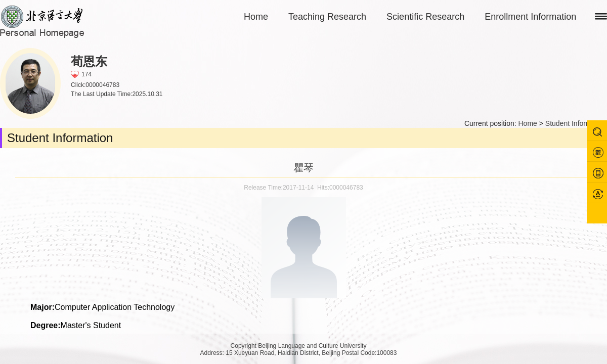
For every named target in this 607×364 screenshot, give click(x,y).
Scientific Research (425, 17)
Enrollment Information (530, 17)
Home (256, 17)
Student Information (576, 123)
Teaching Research (327, 17)
